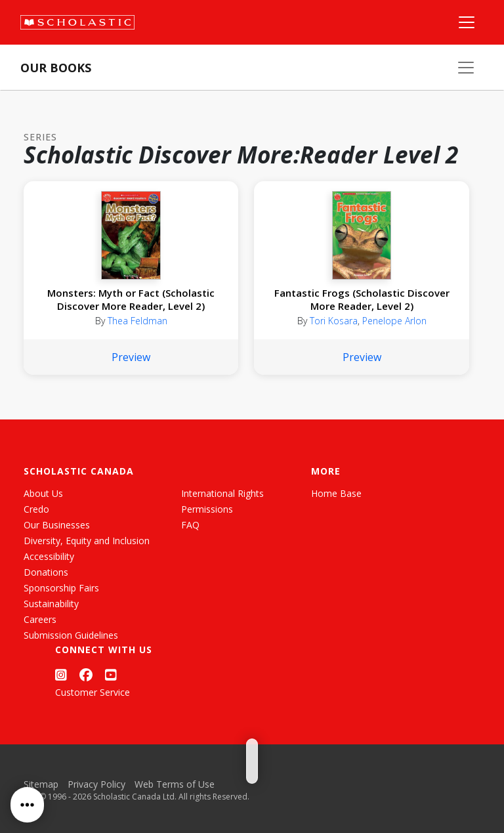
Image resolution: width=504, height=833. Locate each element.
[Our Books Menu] (466, 68)
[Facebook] (86, 674)
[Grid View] (240, 753)
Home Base (336, 493)
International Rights (222, 493)
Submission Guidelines (71, 635)
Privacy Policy (96, 784)
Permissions (207, 509)
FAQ (190, 525)
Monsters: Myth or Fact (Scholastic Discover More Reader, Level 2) (131, 299)
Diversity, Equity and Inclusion (87, 541)
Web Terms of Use (175, 784)
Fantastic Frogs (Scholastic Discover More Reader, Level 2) (362, 299)
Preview (131, 357)
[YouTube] (111, 674)
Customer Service (93, 692)
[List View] (263, 753)
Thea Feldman (137, 321)
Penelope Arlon (394, 321)
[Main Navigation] (467, 22)
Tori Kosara (334, 321)
